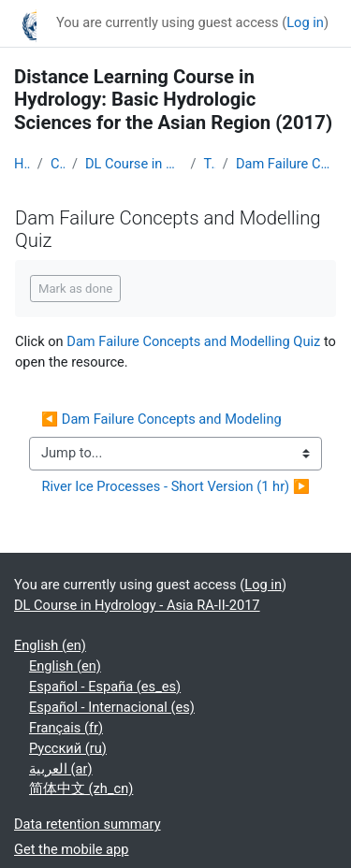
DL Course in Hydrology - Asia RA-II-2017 (134, 164)
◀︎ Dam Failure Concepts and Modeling (163, 419)
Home (22, 164)
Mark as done (75, 289)
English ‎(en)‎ (50, 645)
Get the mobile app (71, 849)
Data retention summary (88, 824)
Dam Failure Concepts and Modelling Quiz (286, 164)
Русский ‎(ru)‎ (68, 748)
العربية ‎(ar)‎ (61, 769)
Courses (58, 164)
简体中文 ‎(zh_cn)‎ (81, 788)
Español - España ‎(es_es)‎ (105, 687)
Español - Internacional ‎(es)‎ (112, 707)
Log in (305, 22)
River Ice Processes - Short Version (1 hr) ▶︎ (175, 486)
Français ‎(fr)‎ (66, 728)
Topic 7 (209, 164)
